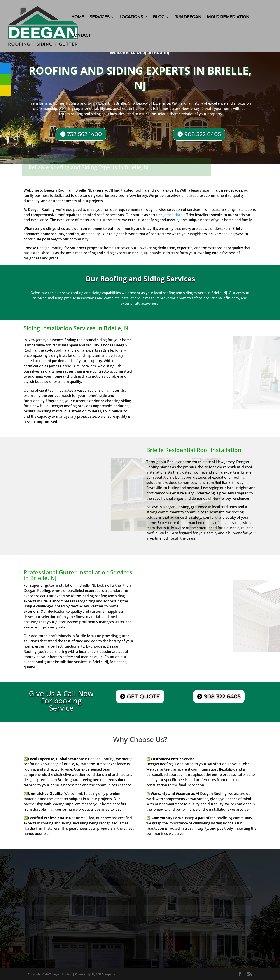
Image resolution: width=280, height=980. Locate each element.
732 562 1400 (87, 134)
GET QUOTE (143, 696)
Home (78, 17)
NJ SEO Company (103, 974)
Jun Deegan (188, 17)
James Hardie (174, 215)
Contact (81, 36)
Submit (239, 946)
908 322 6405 (201, 134)
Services (100, 17)
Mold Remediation (228, 17)
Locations (131, 17)
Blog (159, 17)
